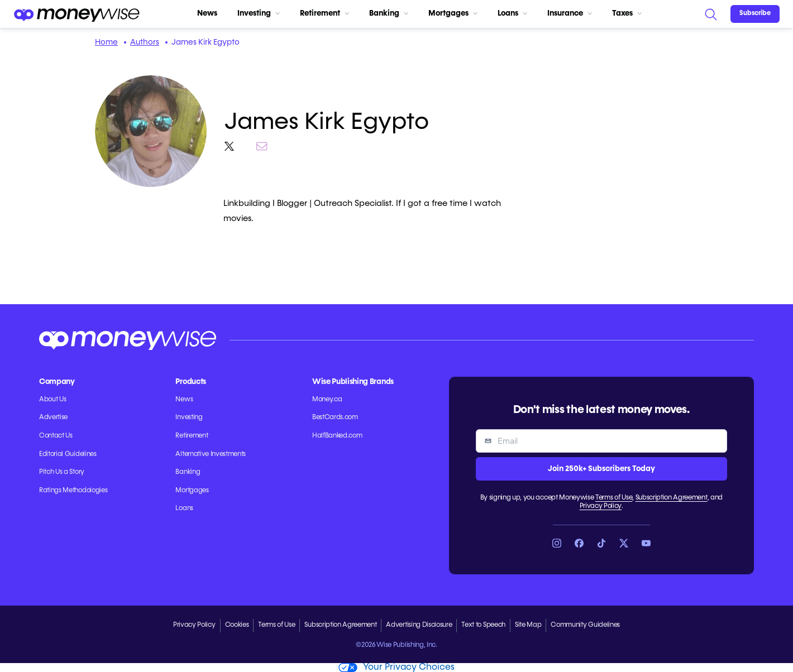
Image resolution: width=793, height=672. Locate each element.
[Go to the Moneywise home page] (77, 14)
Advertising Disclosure (419, 625)
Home (106, 42)
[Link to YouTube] (646, 543)
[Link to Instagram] (557, 543)
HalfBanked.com (337, 436)
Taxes (627, 13)
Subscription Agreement (672, 498)
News (207, 13)
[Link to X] (624, 543)
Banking (389, 13)
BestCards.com (335, 417)
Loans (512, 13)
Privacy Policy (601, 506)
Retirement (324, 13)
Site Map (528, 625)
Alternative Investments (211, 454)
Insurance (570, 13)
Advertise (53, 417)
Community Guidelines (585, 625)
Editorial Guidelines (68, 454)
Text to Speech (483, 625)
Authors (145, 42)
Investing (259, 13)
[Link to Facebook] (579, 543)
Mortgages (453, 13)
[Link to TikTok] (601, 543)
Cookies (237, 625)
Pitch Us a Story (62, 472)
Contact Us (56, 436)
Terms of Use (614, 498)
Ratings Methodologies (73, 491)
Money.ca (327, 400)
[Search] (710, 14)
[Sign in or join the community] (755, 14)
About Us (52, 400)
